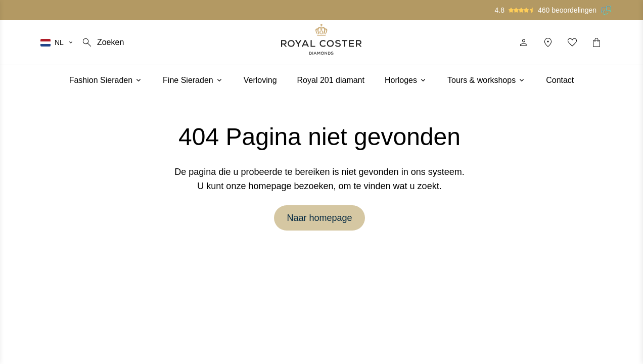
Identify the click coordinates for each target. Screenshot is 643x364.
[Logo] (321, 39)
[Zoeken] (102, 42)
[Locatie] (548, 42)
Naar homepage (319, 218)
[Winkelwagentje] (596, 42)
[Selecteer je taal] (57, 42)
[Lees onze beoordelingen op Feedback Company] (607, 10)
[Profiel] (524, 42)
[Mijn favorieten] (572, 42)
